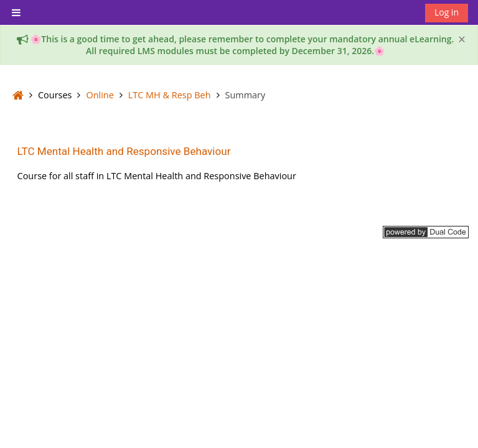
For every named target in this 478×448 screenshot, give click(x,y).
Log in (447, 12)
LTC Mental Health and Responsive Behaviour (124, 151)
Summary (246, 95)
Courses (55, 95)
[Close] (462, 40)
